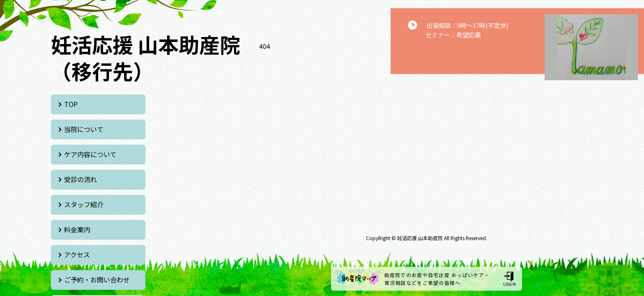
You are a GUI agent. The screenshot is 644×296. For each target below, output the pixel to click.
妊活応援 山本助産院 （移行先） (146, 57)
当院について (182, 104)
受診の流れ (179, 129)
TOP (71, 104)
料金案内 (176, 154)
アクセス (77, 179)
